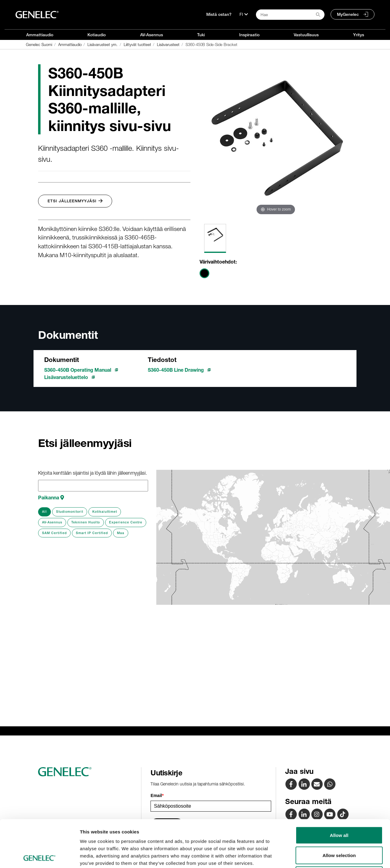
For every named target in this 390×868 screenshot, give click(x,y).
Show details (320, 856)
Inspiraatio (249, 35)
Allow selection (339, 808)
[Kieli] (244, 14)
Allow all (339, 788)
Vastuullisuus (306, 35)
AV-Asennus (152, 35)
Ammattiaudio (40, 35)
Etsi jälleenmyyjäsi (75, 201)
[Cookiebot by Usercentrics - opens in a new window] (39, 856)
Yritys (359, 35)
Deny (339, 828)
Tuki (201, 35)
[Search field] (290, 15)
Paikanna (51, 498)
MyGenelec (348, 14)
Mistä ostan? (219, 14)
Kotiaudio (97, 35)
